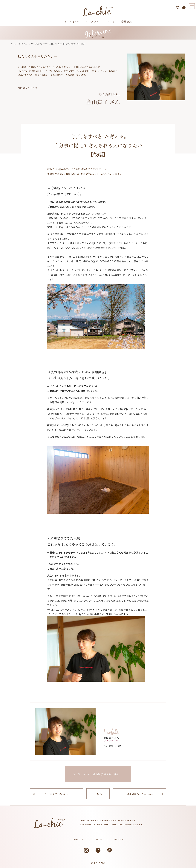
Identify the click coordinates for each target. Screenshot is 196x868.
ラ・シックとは (78, 839)
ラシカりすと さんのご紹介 (98, 774)
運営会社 (99, 839)
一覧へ (98, 797)
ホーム (13, 44)
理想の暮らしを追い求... (140, 797)
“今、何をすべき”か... (57, 797)
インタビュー (24, 44)
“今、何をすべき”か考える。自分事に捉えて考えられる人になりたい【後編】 (58, 44)
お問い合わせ (118, 839)
